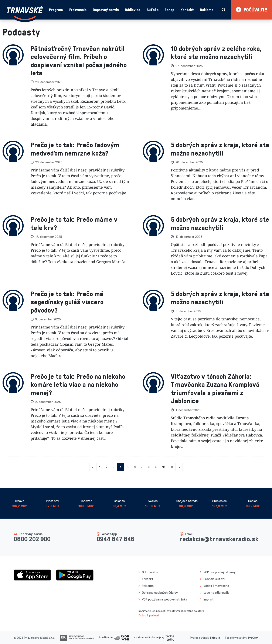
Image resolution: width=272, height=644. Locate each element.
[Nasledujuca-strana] (179, 467)
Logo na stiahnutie (217, 592)
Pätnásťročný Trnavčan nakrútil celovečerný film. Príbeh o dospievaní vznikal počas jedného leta (79, 60)
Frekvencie (78, 10)
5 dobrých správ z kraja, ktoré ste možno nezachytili (220, 149)
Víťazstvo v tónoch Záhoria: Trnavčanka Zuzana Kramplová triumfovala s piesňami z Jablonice (215, 388)
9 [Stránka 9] (156, 467)
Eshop (169, 10)
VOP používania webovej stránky (164, 599)
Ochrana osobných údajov (160, 592)
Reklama (207, 10)
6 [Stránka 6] (135, 467)
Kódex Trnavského (216, 586)
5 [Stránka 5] (128, 467)
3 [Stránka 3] (113, 467)
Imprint (209, 599)
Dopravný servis (106, 10)
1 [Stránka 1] (100, 467)
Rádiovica (133, 10)
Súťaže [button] (153, 10)
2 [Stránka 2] (106, 467)
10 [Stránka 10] (164, 467)
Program (56, 10)
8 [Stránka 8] (149, 467)
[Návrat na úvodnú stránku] (25, 13)
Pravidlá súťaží (214, 579)
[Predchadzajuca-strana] (93, 467)
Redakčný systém (236, 638)
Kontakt (187, 10)
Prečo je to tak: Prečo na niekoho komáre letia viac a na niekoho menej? (78, 384)
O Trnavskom (151, 572)
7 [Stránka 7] (142, 467)
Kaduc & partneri (149, 615)
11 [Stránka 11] (172, 467)
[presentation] (13, 86)
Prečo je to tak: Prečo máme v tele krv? (74, 223)
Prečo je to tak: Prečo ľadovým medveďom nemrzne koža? (75, 149)
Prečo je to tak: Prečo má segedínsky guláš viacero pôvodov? (67, 302)
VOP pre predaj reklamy (220, 572)
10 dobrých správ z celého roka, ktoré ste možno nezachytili (216, 52)
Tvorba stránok (199, 638)
